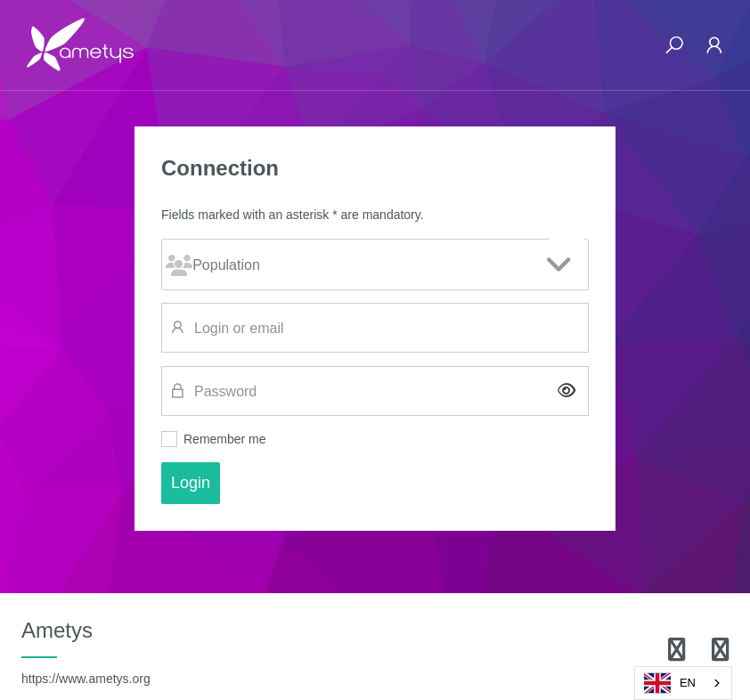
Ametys (86, 652)
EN (670, 683)
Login (191, 483)
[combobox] (683, 683)
